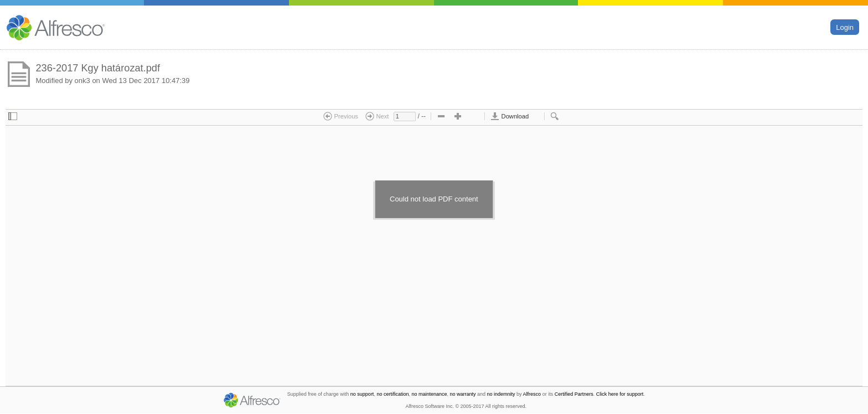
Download (510, 116)
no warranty (463, 394)
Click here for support (620, 394)
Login (845, 27)
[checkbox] (13, 117)
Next (377, 116)
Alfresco (532, 394)
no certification (392, 394)
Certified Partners (574, 394)
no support (362, 394)
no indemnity (501, 394)
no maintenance (429, 394)
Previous (341, 116)
